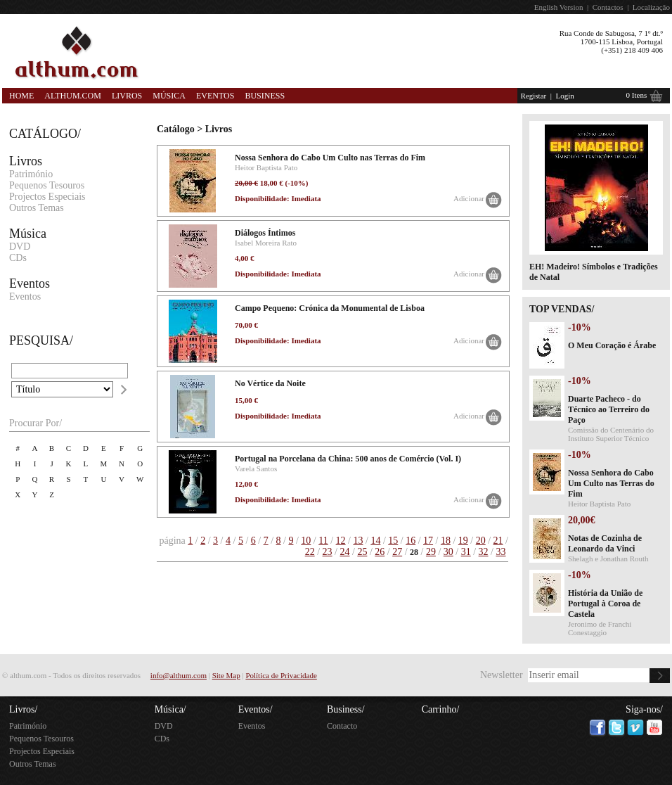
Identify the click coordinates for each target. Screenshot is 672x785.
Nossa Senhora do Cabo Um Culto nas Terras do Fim (330, 158)
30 (448, 552)
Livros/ (23, 709)
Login (564, 96)
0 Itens (637, 95)
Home (21, 96)
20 (481, 541)
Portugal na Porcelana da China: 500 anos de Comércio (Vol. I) (348, 459)
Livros (127, 96)
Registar (534, 96)
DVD (20, 247)
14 (375, 541)
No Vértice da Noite (270, 383)
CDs (18, 258)
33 (501, 552)
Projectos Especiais (47, 197)
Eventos (215, 96)
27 (397, 552)
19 (463, 541)
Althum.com (73, 96)
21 (498, 541)
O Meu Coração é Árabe (612, 345)
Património (31, 174)
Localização (651, 7)
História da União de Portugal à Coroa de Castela (605, 604)
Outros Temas (37, 208)
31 (466, 552)
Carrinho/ (441, 709)
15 (393, 541)
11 (323, 541)
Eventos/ (256, 709)
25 (362, 552)
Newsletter (502, 675)
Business (265, 96)
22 (310, 552)
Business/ (346, 709)
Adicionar (469, 198)
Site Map (226, 675)
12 (341, 541)
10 (306, 541)
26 (380, 552)
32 (484, 552)
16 (411, 541)
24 (344, 552)
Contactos (608, 7)
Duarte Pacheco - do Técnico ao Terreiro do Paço (609, 409)
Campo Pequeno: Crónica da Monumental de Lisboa (330, 308)
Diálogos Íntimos (265, 233)
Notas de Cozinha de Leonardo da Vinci (605, 543)
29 (431, 552)
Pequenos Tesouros (47, 185)
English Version (559, 7)
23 (328, 552)
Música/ (170, 709)
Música (169, 96)
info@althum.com (179, 675)
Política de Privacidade (281, 675)
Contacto (342, 726)
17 (428, 541)
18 (446, 541)
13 (358, 541)
